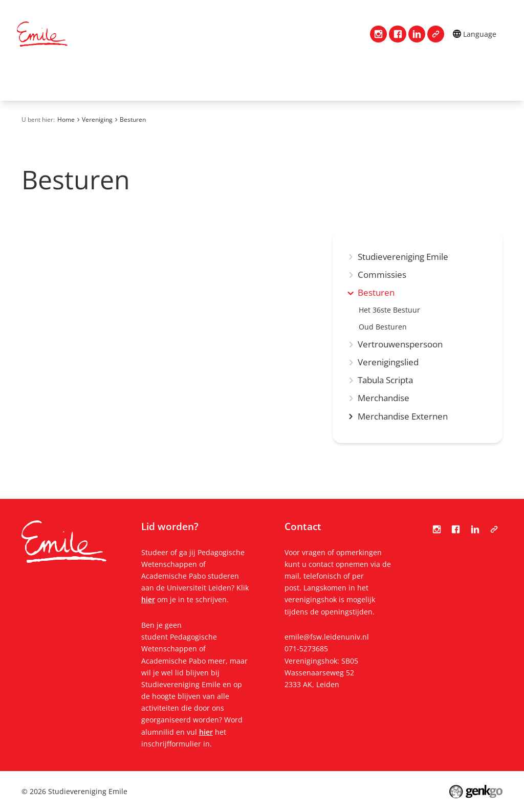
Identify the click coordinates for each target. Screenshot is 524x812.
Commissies (382, 275)
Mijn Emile (308, 80)
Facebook (397, 34)
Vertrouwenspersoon (400, 345)
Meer (440, 80)
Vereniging (124, 80)
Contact (67, 80)
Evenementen (377, 80)
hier (148, 599)
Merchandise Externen (403, 417)
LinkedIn (417, 34)
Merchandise (384, 398)
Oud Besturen (383, 327)
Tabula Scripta (436, 34)
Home (29, 80)
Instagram (378, 34)
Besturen (133, 119)
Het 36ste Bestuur (389, 310)
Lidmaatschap (193, 80)
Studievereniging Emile (403, 257)
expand (351, 293)
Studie (255, 80)
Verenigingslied (388, 363)
